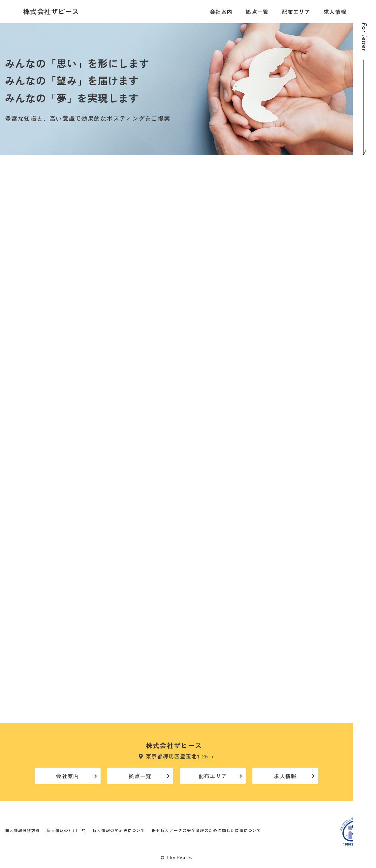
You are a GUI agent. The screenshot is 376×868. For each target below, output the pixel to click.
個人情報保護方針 (22, 830)
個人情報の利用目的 (66, 830)
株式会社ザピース (51, 12)
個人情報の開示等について (119, 830)
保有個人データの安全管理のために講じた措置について (206, 830)
